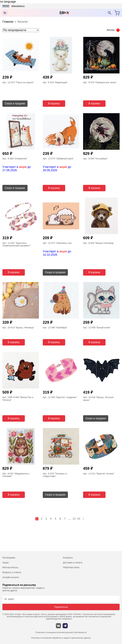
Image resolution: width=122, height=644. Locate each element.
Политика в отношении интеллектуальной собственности (61, 633)
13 (74, 519)
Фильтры (111, 30)
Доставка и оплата (73, 563)
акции (23, 167)
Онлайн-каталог (11, 577)
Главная (8, 22)
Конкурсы (68, 558)
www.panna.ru (18, 6)
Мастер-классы (10, 567)
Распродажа (9, 558)
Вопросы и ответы (12, 572)
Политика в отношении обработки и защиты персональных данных (61, 638)
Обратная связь (71, 567)
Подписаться (61, 607)
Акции (6, 563)
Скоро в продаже (15, 103)
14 (79, 519)
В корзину (54, 103)
